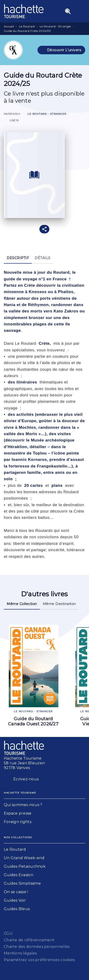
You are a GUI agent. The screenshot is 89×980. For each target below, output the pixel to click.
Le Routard (27, 26)
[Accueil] (24, 11)
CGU (8, 933)
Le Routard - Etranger (55, 26)
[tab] (18, 258)
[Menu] (74, 11)
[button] (61, 50)
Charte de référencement (29, 940)
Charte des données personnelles (37, 947)
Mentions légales (20, 953)
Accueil (9, 26)
